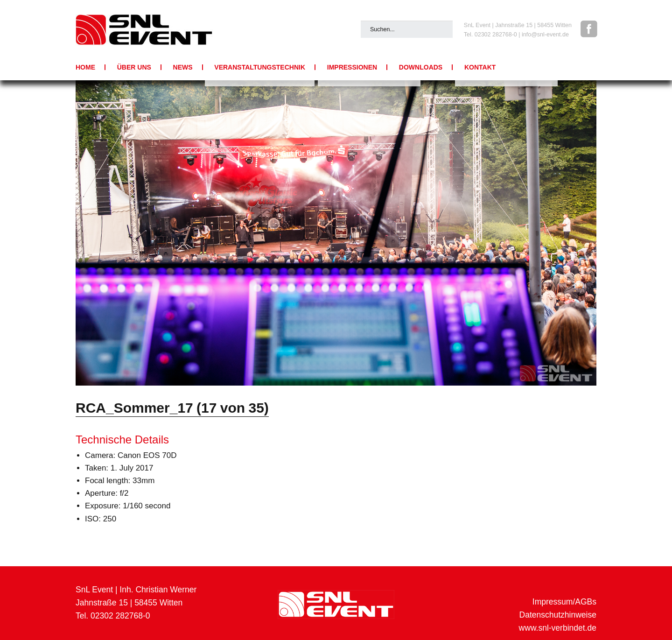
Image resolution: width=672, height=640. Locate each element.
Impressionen (352, 67)
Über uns (134, 67)
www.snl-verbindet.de (558, 628)
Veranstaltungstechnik (260, 67)
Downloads (421, 67)
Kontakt (480, 67)
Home (85, 67)
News (183, 67)
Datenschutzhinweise (558, 615)
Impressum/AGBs (564, 602)
